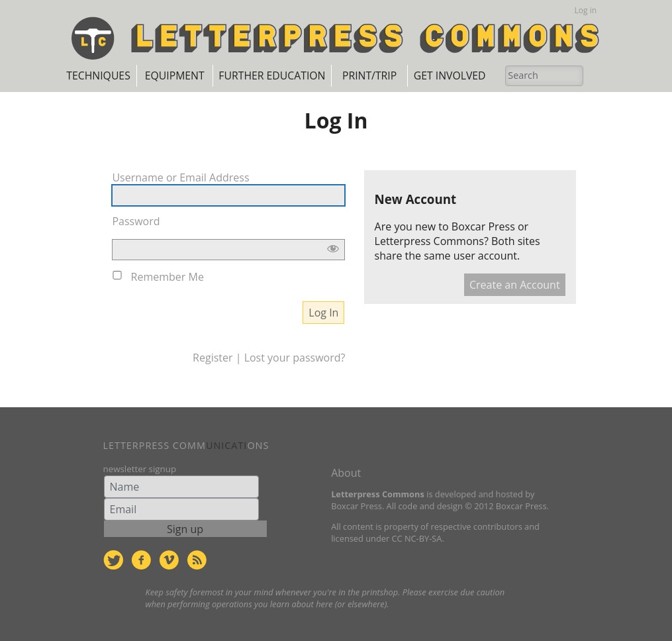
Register (213, 357)
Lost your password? (295, 357)
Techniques (103, 75)
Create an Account (515, 285)
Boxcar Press (483, 226)
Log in (586, 10)
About (346, 472)
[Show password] (333, 249)
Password (136, 221)
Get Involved (477, 75)
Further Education (290, 75)
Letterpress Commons (429, 241)
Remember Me (168, 276)
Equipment (188, 75)
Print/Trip (392, 75)
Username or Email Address (180, 177)
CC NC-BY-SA (416, 538)
